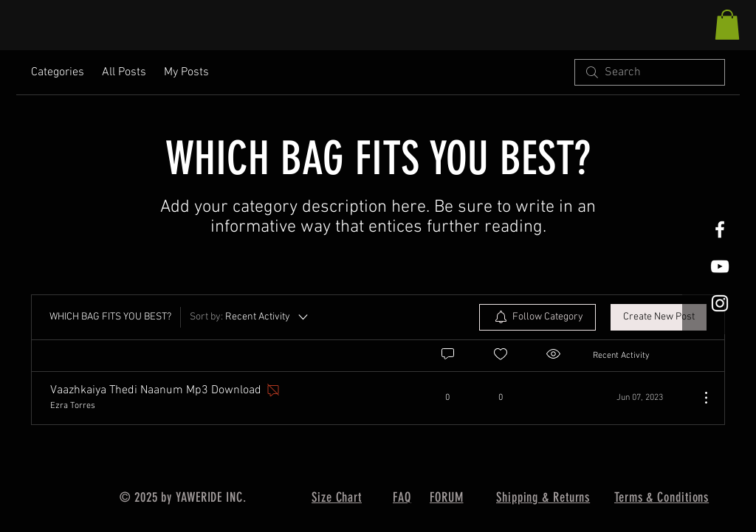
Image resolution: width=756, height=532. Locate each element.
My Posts (186, 72)
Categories (58, 72)
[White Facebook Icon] (720, 229)
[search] (650, 72)
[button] (727, 25)
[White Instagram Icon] (720, 303)
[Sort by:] (250, 317)
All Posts (124, 72)
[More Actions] (698, 398)
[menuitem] (537, 317)
